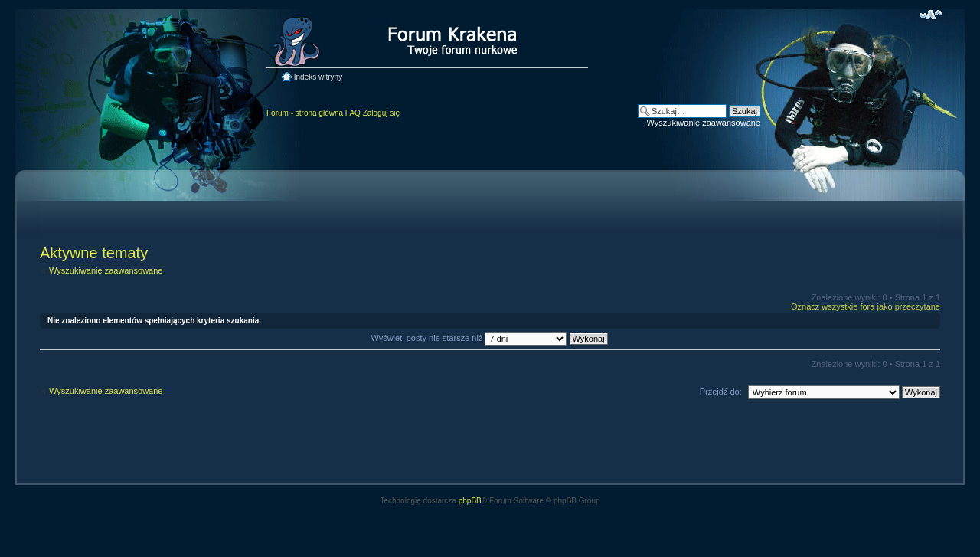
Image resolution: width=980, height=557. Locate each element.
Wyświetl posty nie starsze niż (489, 338)
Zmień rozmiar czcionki (931, 15)
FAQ (353, 113)
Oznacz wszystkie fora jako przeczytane (866, 306)
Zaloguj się (381, 113)
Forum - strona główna (305, 113)
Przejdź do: (721, 392)
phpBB (470, 501)
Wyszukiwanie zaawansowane (704, 123)
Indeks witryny (318, 77)
